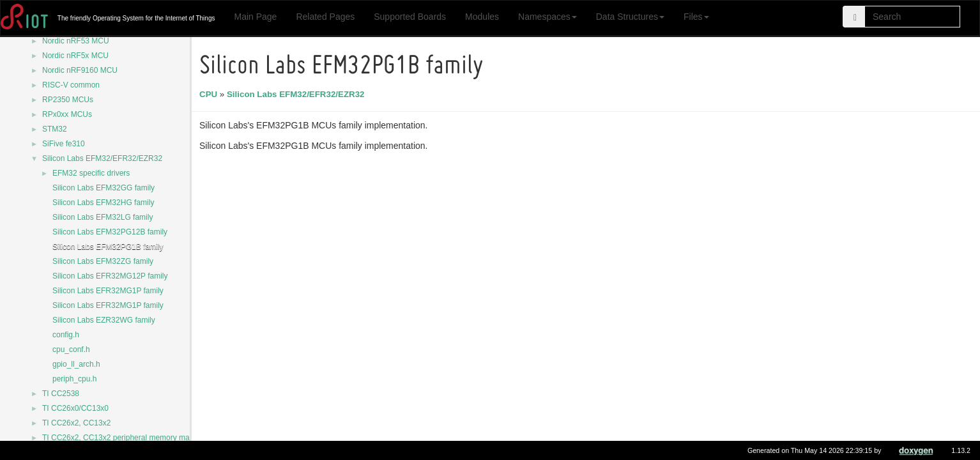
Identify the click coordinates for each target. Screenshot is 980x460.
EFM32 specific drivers (91, 173)
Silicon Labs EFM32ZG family (103, 261)
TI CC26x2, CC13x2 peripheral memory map (118, 438)
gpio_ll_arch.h (76, 364)
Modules (482, 17)
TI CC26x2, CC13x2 (76, 423)
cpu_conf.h (71, 349)
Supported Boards (410, 17)
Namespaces (547, 17)
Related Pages (325, 17)
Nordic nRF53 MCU (76, 41)
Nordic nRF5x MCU (75, 56)
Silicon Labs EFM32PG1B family (108, 247)
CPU (210, 94)
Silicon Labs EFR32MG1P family (108, 291)
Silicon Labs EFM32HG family (103, 203)
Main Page (255, 17)
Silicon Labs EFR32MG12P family (110, 276)
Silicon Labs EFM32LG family (103, 217)
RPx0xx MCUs (67, 114)
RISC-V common (71, 85)
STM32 (55, 129)
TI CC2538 (61, 394)
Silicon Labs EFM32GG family (103, 188)
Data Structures (630, 17)
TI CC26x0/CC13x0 (75, 408)
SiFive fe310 (64, 144)
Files (696, 17)
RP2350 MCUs (68, 100)
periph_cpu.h (74, 379)
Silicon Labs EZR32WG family (104, 320)
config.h (66, 335)
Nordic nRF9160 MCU (80, 70)
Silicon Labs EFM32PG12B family (110, 232)
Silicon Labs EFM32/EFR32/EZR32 (102, 158)
